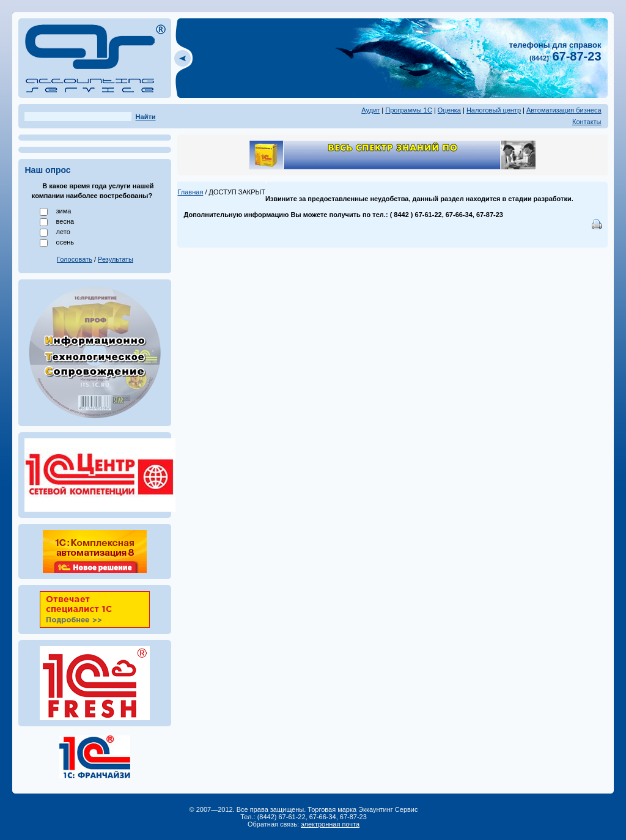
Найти (146, 117)
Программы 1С (409, 110)
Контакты (587, 122)
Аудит (370, 110)
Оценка (449, 110)
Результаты (116, 259)
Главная (190, 192)
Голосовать (75, 259)
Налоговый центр (494, 110)
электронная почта (330, 824)
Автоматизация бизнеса (564, 110)
